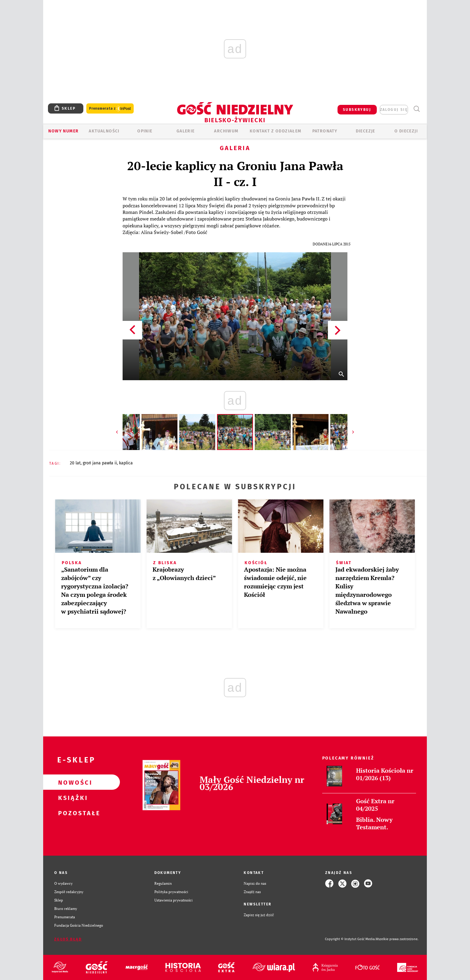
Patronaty (325, 131)
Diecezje (366, 131)
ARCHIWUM (226, 131)
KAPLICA (126, 463)
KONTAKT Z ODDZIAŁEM (276, 131)
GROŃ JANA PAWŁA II (100, 463)
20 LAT (75, 463)
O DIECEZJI (406, 131)
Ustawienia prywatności (174, 900)
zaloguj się (394, 110)
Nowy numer (63, 131)
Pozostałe (72, 813)
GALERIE (186, 131)
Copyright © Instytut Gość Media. (350, 939)
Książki (72, 798)
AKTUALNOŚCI (104, 131)
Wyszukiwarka (416, 109)
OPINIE (145, 131)
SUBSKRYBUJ (357, 110)
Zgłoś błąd (68, 939)
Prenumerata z (110, 109)
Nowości (72, 782)
